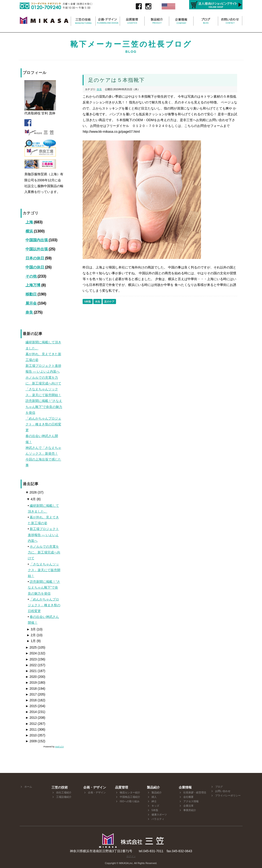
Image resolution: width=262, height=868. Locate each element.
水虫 (97, 301)
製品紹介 (157, 792)
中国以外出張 (37, 249)
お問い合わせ (223, 791)
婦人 (154, 797)
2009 (31, 741)
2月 (31, 635)
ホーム (28, 787)
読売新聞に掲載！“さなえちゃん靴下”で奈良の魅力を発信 (44, 587)
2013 (31, 718)
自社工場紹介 (64, 792)
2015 (31, 706)
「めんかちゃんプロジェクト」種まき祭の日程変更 (44, 605)
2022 (31, 665)
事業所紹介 (190, 810)
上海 (30, 222)
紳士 (154, 801)
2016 (31, 700)
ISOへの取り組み (130, 801)
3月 (31, 629)
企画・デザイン (97, 792)
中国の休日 (35, 267)
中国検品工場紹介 (130, 797)
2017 (31, 694)
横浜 (30, 231)
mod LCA (59, 747)
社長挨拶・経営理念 (195, 792)
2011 (31, 729)
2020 (31, 677)
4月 (31, 499)
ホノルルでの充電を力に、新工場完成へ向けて (44, 552)
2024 (31, 653)
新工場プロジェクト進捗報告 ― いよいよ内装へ (44, 535)
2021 (31, 671)
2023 (31, 659)
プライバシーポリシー (228, 795)
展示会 (32, 303)
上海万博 (33, 285)
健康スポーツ (159, 815)
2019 (31, 682)
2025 (31, 647)
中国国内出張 (37, 240)
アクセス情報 (191, 801)
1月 (31, 641)
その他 (32, 276)
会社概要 (188, 797)
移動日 (32, 294)
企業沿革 (188, 806)
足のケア (109, 301)
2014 (31, 712)
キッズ (155, 806)
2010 (31, 735)
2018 (31, 689)
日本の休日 (35, 258)
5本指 (87, 301)
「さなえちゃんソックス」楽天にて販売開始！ (44, 570)
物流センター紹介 (130, 792)
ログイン (131, 856)
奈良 (30, 312)
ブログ (219, 787)
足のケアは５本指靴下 (116, 80)
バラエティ (158, 819)
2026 (31, 492)
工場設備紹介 (64, 797)
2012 (31, 724)
